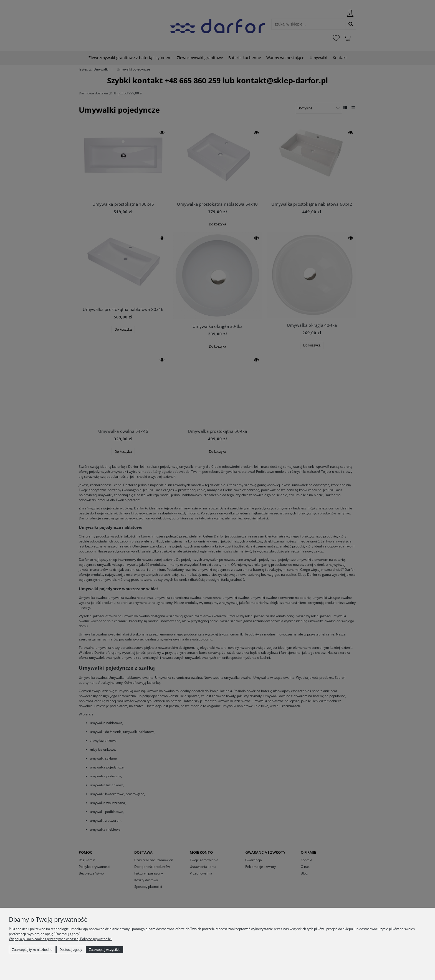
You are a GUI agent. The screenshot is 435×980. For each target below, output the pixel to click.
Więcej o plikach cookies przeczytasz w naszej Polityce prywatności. (61, 939)
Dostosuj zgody (71, 950)
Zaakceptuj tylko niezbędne (32, 950)
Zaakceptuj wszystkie (104, 950)
